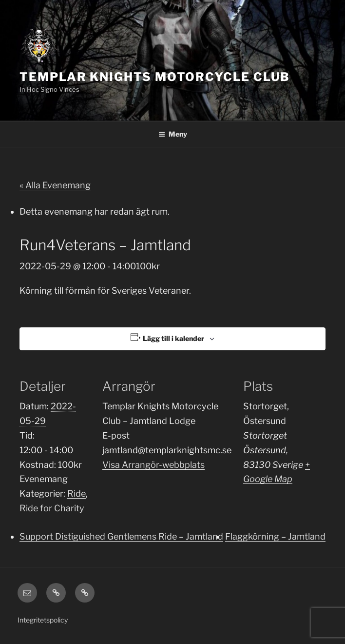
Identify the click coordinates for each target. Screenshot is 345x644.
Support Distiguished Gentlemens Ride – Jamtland (121, 536)
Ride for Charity (52, 508)
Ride (77, 493)
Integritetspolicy (43, 620)
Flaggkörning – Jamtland (275, 536)
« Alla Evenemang (55, 185)
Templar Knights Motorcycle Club (155, 77)
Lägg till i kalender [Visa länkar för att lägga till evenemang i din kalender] (173, 338)
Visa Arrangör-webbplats (153, 465)
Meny (173, 134)
